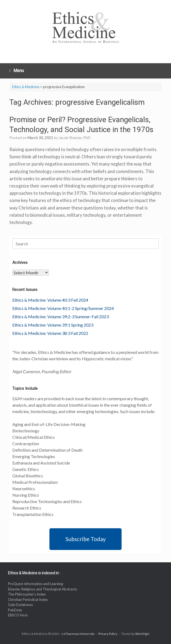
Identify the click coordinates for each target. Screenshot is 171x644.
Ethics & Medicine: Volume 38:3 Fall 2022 (50, 333)
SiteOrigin (142, 634)
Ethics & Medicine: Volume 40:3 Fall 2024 (50, 300)
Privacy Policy (108, 634)
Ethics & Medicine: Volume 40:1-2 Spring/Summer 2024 (63, 308)
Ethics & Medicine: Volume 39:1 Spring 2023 (53, 325)
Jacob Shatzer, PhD (75, 138)
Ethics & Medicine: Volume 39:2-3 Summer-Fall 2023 (61, 317)
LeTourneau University (78, 634)
